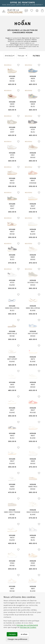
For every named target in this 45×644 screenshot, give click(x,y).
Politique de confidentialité (27, 625)
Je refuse (24, 634)
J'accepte (12, 634)
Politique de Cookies (28, 627)
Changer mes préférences (17, 639)
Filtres (36, 56)
